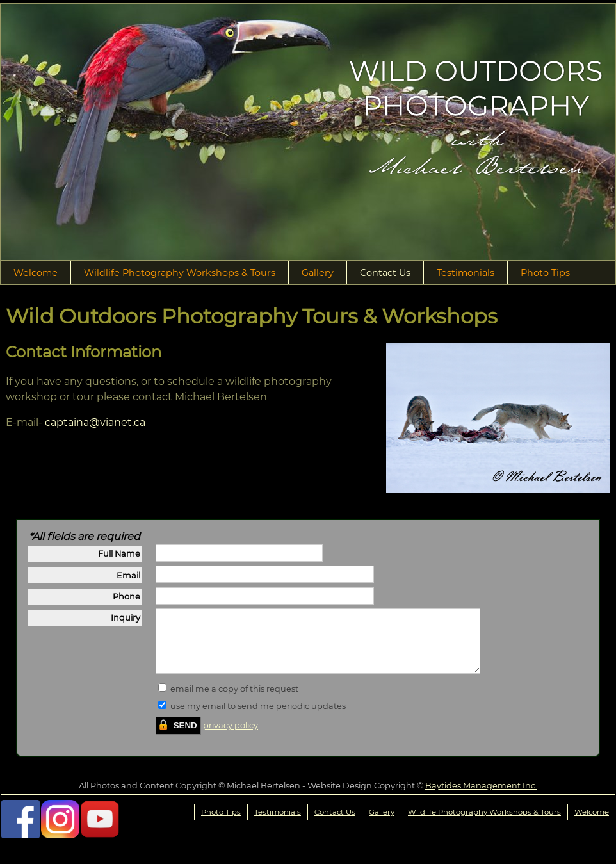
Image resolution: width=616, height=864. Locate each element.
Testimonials (466, 273)
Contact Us (385, 273)
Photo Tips (545, 273)
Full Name (119, 554)
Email (128, 575)
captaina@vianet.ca (95, 422)
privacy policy (231, 737)
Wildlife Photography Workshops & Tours (180, 273)
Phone (126, 597)
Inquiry (126, 618)
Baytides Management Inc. (481, 797)
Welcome (36, 273)
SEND (185, 737)
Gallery (318, 273)
